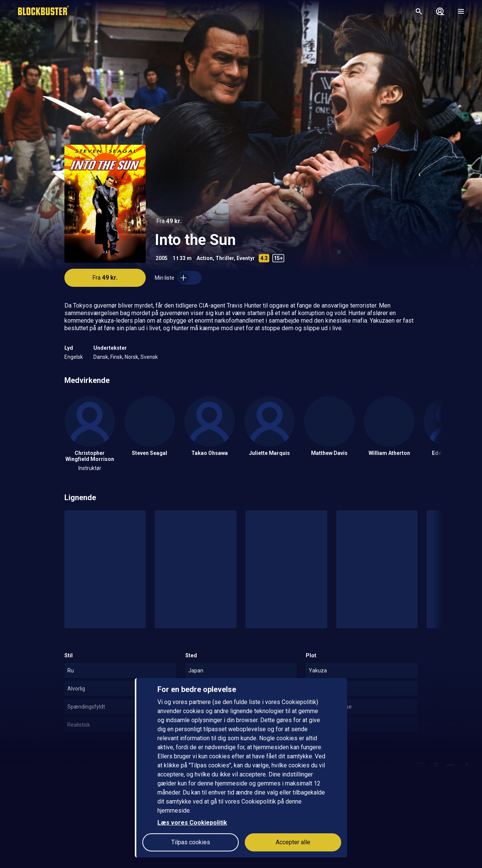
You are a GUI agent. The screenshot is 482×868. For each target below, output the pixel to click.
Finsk (116, 357)
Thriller (225, 258)
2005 (162, 258)
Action (205, 258)
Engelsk (74, 357)
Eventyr (246, 258)
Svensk (149, 357)
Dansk (101, 357)
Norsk (131, 357)
